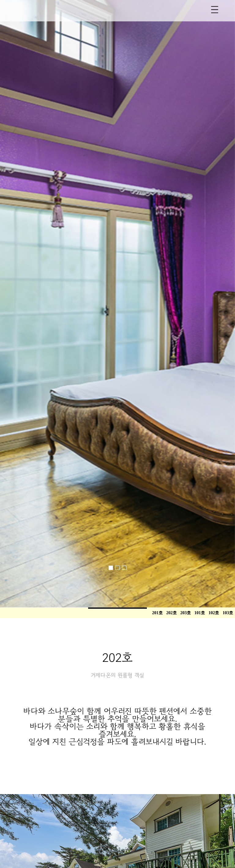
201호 (157, 613)
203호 (186, 613)
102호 (214, 613)
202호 (172, 613)
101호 (200, 613)
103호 (228, 613)
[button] (27, 286)
